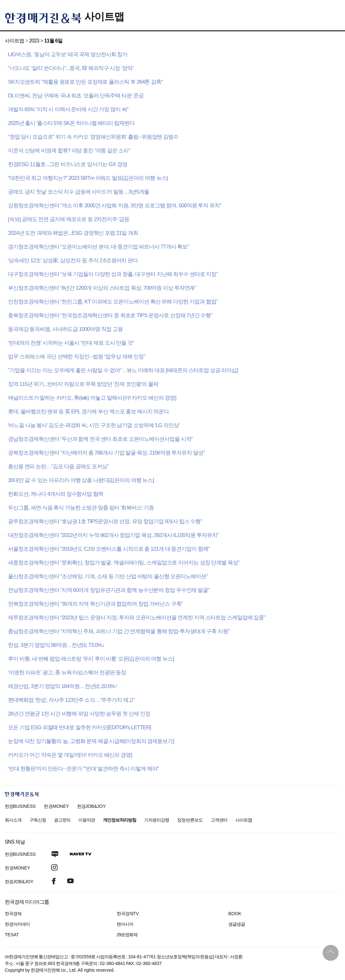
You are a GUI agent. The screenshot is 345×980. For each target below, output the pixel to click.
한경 (20, 806)
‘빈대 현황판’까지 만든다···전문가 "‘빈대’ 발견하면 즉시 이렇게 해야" (83, 769)
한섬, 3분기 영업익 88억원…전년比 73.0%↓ (56, 645)
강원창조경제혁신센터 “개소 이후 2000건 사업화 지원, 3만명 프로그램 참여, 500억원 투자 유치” (115, 206)
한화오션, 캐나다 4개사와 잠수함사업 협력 (56, 494)
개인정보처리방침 (120, 820)
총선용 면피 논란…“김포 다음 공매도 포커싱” (58, 467)
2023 (34, 41)
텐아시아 (125, 924)
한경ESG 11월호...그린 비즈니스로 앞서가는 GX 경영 (68, 164)
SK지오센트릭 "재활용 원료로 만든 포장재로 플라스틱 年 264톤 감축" (85, 82)
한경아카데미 (17, 924)
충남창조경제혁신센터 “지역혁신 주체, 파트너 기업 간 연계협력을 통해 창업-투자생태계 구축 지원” (119, 631)
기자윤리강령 (157, 820)
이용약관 (87, 820)
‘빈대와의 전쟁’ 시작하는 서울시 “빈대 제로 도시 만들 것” (71, 343)
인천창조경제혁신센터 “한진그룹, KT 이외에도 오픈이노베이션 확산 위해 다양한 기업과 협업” (113, 302)
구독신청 (38, 820)
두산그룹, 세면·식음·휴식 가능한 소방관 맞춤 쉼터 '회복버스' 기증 (81, 508)
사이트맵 (104, 17)
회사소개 (13, 820)
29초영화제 (127, 935)
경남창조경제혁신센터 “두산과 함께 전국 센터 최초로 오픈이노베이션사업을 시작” (100, 439)
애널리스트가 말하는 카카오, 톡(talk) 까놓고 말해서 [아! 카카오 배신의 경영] (92, 398)
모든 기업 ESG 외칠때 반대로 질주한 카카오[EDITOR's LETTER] (79, 727)
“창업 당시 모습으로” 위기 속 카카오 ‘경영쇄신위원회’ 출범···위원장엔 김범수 (93, 137)
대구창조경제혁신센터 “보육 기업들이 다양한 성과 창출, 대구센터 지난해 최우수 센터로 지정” (113, 274)
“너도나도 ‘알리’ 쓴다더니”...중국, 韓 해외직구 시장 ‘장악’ (71, 68)
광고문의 (62, 820)
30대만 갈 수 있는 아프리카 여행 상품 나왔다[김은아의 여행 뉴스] (81, 480)
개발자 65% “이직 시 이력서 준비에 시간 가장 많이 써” (68, 109)
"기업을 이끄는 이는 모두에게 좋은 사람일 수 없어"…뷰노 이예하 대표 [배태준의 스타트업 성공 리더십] (123, 370)
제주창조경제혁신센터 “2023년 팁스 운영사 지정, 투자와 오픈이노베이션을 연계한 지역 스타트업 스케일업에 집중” (137, 618)
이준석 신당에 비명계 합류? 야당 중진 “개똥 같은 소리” (69, 151)
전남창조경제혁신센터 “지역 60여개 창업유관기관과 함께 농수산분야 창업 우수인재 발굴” (109, 590)
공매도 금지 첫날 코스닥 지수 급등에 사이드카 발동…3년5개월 (78, 192)
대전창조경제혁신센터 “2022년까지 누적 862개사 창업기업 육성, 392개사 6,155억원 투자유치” (113, 535)
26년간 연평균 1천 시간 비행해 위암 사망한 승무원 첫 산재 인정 (79, 714)
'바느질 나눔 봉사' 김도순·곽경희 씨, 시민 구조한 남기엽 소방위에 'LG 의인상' (94, 425)
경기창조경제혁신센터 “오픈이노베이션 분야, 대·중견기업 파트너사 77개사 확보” (98, 247)
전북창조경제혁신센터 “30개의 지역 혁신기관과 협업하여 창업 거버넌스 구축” (95, 604)
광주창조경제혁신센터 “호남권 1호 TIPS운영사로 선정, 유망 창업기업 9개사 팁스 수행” (105, 521)
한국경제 (13, 914)
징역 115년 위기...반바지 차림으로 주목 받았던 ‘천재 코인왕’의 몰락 (83, 384)
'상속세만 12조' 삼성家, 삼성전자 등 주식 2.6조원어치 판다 (73, 260)
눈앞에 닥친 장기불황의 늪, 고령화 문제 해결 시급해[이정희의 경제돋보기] (91, 741)
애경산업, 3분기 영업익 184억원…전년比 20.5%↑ (63, 686)
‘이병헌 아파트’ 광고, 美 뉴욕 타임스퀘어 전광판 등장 (67, 673)
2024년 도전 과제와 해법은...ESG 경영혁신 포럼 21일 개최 (73, 233)
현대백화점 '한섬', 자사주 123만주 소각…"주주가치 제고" (71, 700)
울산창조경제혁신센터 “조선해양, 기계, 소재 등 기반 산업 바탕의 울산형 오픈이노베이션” (108, 576)
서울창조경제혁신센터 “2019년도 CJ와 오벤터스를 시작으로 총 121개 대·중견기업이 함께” (109, 549)
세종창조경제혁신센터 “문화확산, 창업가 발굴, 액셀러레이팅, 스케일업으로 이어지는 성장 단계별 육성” (124, 563)
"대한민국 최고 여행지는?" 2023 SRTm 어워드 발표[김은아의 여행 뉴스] (88, 178)
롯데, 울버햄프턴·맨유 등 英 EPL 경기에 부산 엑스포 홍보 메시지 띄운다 (88, 412)
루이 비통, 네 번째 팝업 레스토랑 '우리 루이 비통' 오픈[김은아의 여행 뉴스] (91, 659)
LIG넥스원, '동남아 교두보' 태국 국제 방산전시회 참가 (68, 54)
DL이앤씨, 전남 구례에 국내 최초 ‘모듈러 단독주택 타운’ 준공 (76, 96)
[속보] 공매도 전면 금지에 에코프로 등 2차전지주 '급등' (69, 219)
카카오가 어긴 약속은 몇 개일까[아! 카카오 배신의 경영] (70, 755)
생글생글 (237, 924)
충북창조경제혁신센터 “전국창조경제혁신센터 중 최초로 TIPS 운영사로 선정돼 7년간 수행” (110, 315)
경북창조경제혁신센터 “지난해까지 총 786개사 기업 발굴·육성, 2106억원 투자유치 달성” (106, 453)
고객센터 (219, 820)
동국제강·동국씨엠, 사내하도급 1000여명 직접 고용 (65, 329)
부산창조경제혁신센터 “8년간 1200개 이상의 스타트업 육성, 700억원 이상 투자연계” (102, 288)
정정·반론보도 (190, 820)
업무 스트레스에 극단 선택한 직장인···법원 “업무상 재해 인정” (77, 357)
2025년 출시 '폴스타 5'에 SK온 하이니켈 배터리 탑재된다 (71, 123)
